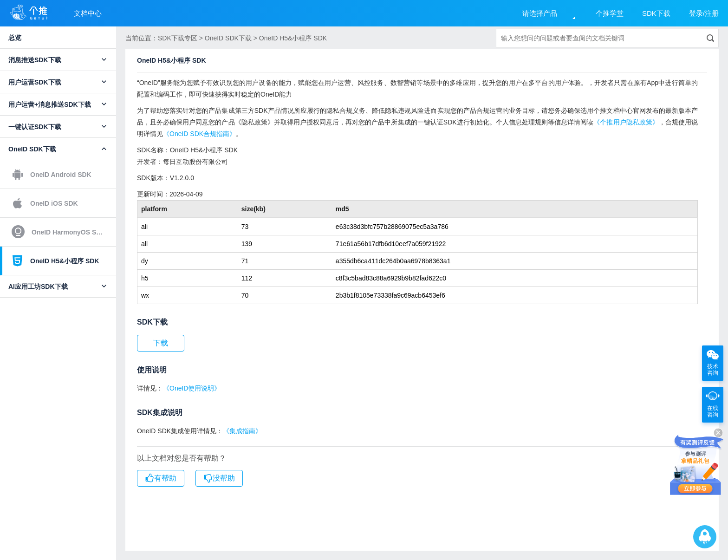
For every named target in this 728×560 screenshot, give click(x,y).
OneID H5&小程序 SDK (55, 260)
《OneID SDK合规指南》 (199, 134)
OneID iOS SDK (45, 203)
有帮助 (161, 478)
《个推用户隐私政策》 (626, 122)
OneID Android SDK (52, 175)
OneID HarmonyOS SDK (58, 232)
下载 (161, 343)
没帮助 (219, 478)
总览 (15, 38)
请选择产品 (540, 13)
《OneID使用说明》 (192, 388)
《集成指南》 (242, 431)
